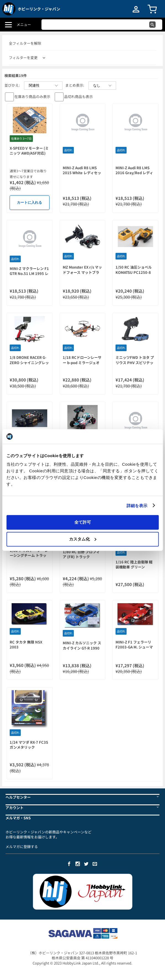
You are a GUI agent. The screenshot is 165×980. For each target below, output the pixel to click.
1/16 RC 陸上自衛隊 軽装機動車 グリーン (134, 565)
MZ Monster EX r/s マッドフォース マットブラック (82, 272)
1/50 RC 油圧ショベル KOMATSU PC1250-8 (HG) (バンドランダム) (134, 272)
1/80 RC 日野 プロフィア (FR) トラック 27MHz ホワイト (81, 557)
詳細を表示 (137, 505)
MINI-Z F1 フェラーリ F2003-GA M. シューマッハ (134, 647)
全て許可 (83, 522)
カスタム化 (83, 539)
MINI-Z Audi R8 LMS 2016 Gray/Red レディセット (134, 173)
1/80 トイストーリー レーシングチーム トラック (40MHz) (29, 555)
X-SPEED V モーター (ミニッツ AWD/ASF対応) (29, 151)
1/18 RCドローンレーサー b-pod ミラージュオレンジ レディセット (82, 362)
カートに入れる (29, 202)
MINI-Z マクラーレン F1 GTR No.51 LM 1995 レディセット (29, 274)
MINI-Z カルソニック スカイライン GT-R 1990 (82, 645)
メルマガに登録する (22, 847)
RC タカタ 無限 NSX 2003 (26, 645)
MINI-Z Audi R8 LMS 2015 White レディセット (82, 173)
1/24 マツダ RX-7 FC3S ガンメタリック (29, 745)
